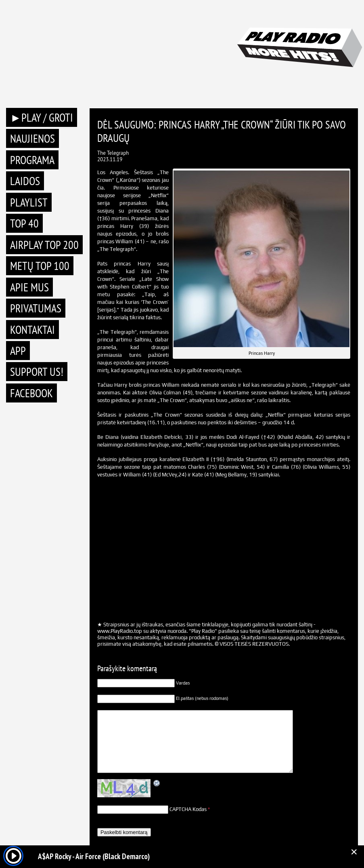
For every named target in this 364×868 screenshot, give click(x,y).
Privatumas (36, 308)
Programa (32, 160)
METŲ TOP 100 (40, 266)
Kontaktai (32, 330)
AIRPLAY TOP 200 (44, 245)
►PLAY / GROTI (42, 117)
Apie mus (29, 287)
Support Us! (37, 372)
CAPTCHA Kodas (188, 809)
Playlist (29, 202)
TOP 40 (24, 223)
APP (18, 351)
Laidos (25, 181)
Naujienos (32, 138)
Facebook (31, 393)
